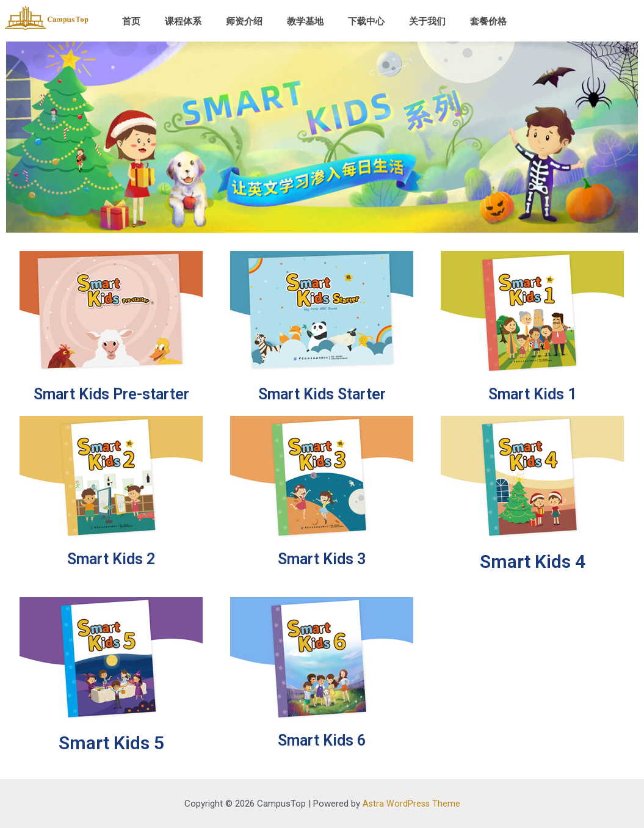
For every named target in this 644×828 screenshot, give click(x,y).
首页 (131, 21)
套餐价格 (488, 21)
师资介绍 (244, 21)
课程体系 (183, 21)
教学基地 (305, 21)
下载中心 (366, 21)
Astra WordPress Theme (411, 804)
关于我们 (427, 21)
